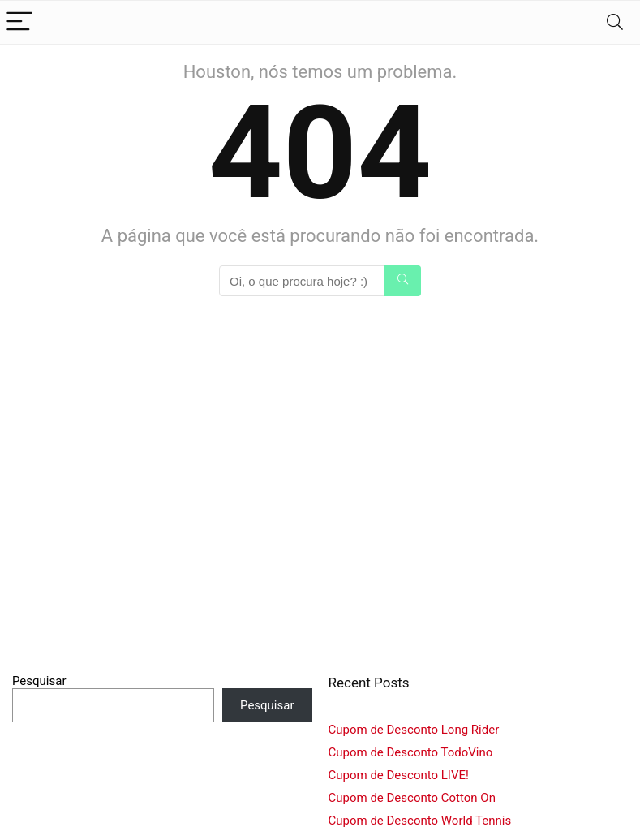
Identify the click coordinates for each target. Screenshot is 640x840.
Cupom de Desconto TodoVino (411, 752)
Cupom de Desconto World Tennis (420, 821)
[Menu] (19, 22)
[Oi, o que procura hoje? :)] (403, 281)
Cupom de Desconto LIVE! (399, 775)
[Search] (615, 22)
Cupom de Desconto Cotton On (412, 798)
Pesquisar (39, 681)
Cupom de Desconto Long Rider (414, 730)
